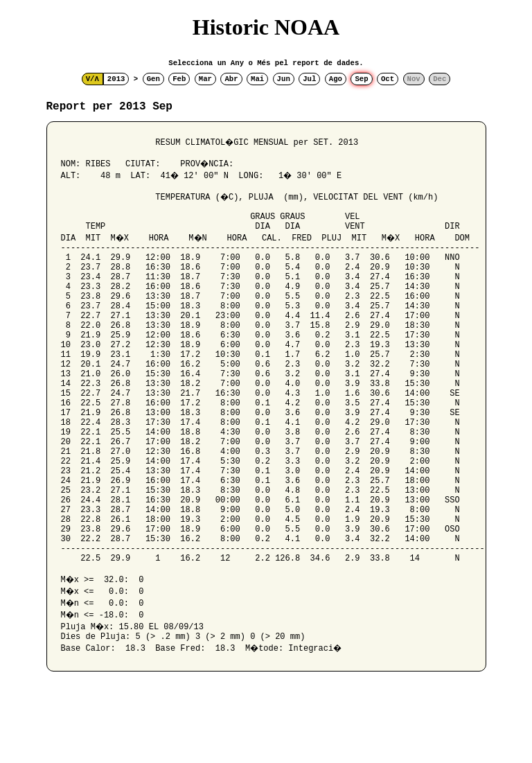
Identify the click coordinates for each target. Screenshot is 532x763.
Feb (179, 79)
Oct (388, 79)
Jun (284, 79)
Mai (257, 79)
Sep (361, 79)
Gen (153, 79)
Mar (205, 79)
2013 (116, 79)
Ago (336, 79)
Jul (309, 79)
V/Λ (92, 79)
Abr (231, 79)
